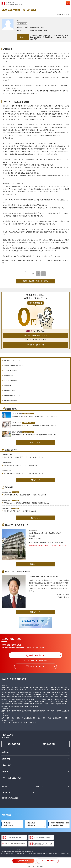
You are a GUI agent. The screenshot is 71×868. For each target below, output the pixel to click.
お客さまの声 (6, 792)
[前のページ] (28, 274)
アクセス (5, 772)
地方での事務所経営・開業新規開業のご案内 (60, 824)
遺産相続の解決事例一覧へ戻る (35, 281)
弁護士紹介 (6, 752)
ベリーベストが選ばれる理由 (12, 778)
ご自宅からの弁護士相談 (10, 798)
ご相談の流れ (6, 765)
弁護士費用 (6, 759)
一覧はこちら (35, 442)
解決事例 (4, 786)
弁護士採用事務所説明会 (9, 824)
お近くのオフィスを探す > (36, 866)
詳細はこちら (35, 564)
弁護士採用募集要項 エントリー (34, 824)
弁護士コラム (41, 786)
